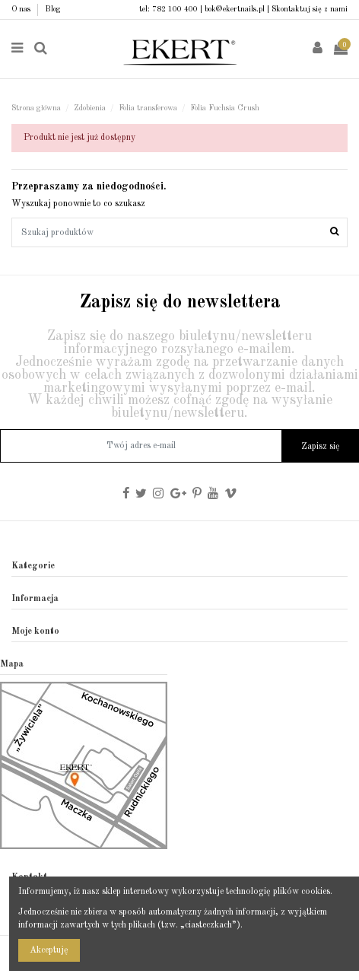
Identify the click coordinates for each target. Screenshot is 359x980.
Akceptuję (49, 950)
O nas (22, 9)
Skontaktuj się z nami (310, 9)
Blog (53, 9)
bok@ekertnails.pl (235, 9)
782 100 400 (175, 9)
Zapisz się (321, 447)
